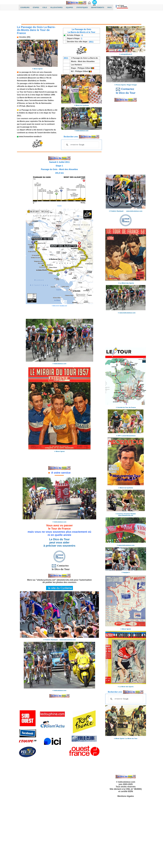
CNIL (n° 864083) (134, 789)
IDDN (131, 791)
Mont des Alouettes (86, 61)
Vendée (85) (24, 37)
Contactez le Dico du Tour (59, 567)
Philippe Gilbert (84, 68)
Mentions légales (126, 796)
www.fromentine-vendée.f (30, 137)
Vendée (43, 81)
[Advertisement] (81, 18)
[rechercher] (81, 145)
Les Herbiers (76, 65)
